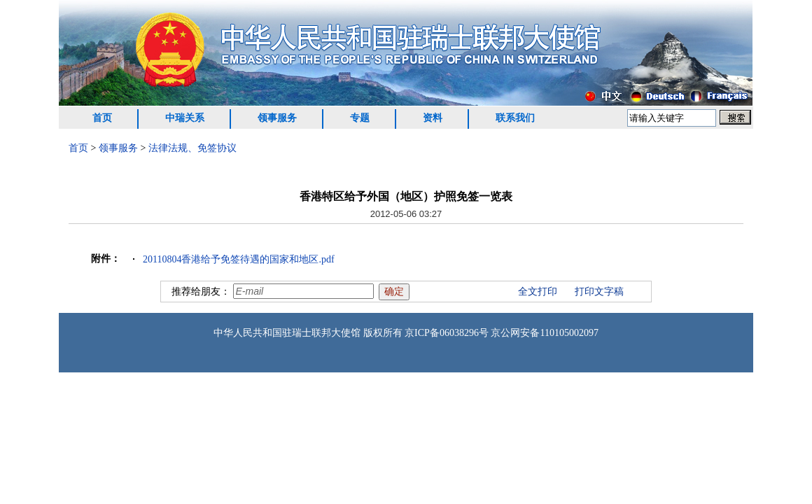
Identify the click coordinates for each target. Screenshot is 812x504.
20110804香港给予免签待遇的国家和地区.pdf (239, 259)
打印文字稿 (599, 292)
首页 (102, 118)
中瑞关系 (185, 118)
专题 (360, 118)
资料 (433, 118)
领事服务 (277, 118)
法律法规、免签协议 (192, 148)
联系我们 (515, 118)
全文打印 (538, 292)
